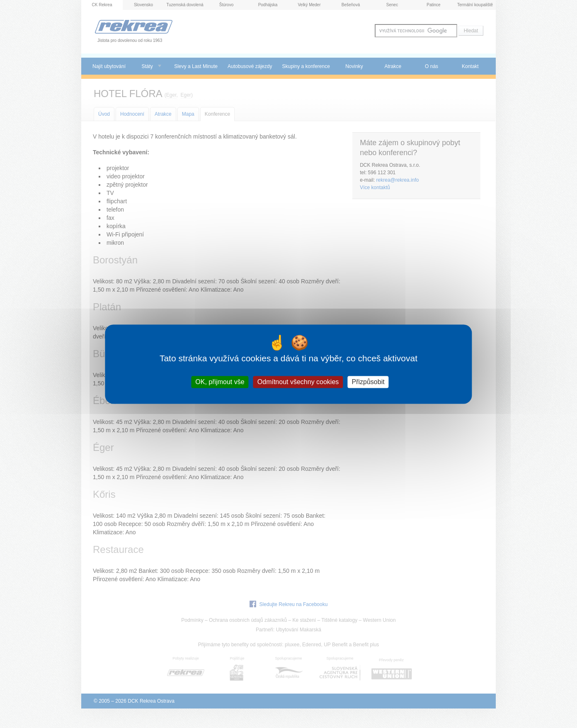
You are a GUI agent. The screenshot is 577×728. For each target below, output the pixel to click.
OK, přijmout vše (220, 382)
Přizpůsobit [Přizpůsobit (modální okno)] (368, 382)
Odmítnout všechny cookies (298, 382)
